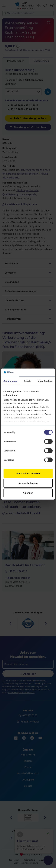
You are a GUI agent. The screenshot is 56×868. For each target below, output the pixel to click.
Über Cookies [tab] (45, 381)
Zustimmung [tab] (10, 381)
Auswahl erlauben (28, 483)
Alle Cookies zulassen (28, 473)
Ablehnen (28, 493)
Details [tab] (27, 381)
